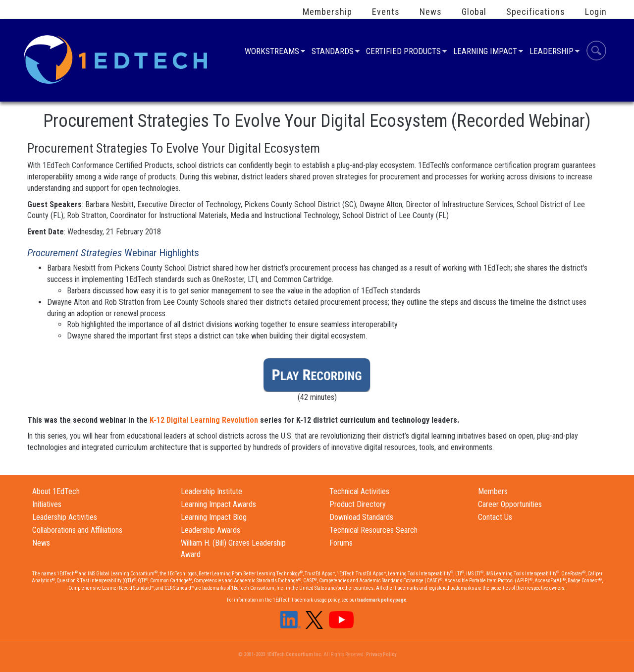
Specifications (536, 12)
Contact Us (495, 517)
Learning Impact (485, 52)
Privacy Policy (381, 654)
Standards (333, 52)
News (431, 12)
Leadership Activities (65, 517)
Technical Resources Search (373, 530)
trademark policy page (382, 600)
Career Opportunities (510, 504)
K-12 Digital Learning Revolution (204, 420)
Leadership (552, 52)
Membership (327, 12)
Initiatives (47, 504)
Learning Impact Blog (214, 517)
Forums (341, 543)
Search (596, 52)
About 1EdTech (56, 491)
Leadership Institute (211, 491)
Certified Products (403, 52)
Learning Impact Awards (218, 504)
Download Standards (361, 517)
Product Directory (358, 504)
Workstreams (272, 52)
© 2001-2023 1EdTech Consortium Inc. (280, 654)
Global (474, 12)
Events (386, 12)
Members (493, 491)
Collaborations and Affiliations (77, 530)
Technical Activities (359, 491)
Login (596, 12)
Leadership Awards (211, 530)
